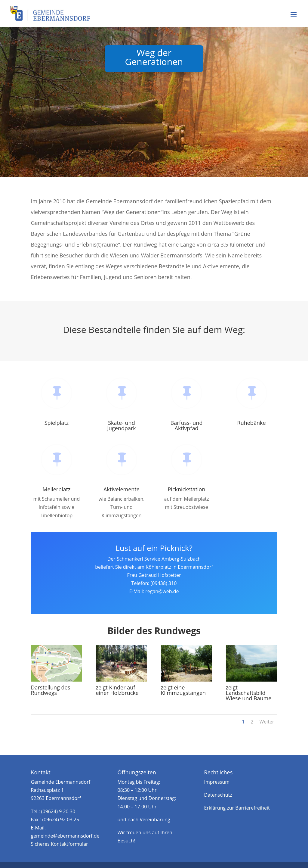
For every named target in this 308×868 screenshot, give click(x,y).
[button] (294, 18)
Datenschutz (218, 795)
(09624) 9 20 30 (58, 811)
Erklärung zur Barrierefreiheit (237, 808)
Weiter (267, 722)
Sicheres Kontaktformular (59, 844)
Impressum (217, 782)
